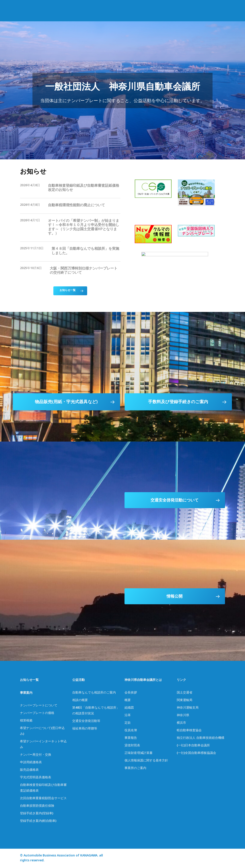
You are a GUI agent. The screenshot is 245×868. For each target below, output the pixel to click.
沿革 (128, 716)
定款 (128, 723)
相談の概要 (80, 701)
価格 (36, 763)
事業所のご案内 (135, 769)
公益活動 (78, 681)
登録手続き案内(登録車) (37, 814)
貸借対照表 (132, 746)
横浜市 (181, 723)
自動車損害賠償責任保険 (37, 806)
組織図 (129, 708)
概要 (128, 701)
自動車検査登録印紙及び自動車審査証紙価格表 (43, 788)
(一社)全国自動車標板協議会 (196, 754)
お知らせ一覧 (29, 681)
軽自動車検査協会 (189, 731)
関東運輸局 (185, 701)
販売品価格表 (29, 770)
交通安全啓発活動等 (86, 722)
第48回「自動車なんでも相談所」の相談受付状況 (96, 711)
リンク (181, 681)
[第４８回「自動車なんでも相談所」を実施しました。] (70, 252)
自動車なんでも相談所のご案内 (94, 693)
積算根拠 (26, 721)
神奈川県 (183, 716)
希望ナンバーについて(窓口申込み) (42, 732)
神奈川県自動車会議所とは (143, 681)
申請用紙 (26, 763)
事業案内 (26, 693)
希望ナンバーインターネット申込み (43, 745)
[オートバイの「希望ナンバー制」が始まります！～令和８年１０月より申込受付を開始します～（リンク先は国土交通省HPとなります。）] (70, 228)
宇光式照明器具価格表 (36, 778)
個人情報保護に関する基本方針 (146, 761)
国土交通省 (185, 693)
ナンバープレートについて (39, 706)
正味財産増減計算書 (139, 754)
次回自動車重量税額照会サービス (43, 799)
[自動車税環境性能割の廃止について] (70, 206)
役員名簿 (131, 731)
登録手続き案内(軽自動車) (38, 821)
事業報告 (131, 738)
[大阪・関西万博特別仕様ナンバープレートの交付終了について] (70, 271)
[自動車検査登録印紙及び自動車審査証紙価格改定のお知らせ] (70, 188)
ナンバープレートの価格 (37, 714)
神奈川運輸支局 (188, 708)
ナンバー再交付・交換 (36, 755)
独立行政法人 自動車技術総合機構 (201, 738)
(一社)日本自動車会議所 (193, 746)
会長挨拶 (131, 693)
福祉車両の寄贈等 (85, 729)
